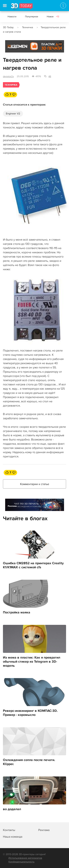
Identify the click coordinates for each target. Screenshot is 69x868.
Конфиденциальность (21, 862)
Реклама (12, 48)
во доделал (12, 809)
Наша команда (13, 837)
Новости (12, 17)
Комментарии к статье (35, 484)
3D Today (8, 27)
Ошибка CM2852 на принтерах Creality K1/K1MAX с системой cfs (33, 565)
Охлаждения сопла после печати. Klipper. (29, 762)
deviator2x (8, 76)
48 (50, 76)
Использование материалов (25, 858)
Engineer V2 (13, 114)
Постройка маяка (17, 612)
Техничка (28, 27)
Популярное (32, 17)
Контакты (9, 830)
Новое (53, 17)
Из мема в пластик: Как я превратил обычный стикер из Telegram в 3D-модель (32, 662)
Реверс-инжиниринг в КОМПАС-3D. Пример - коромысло (30, 713)
